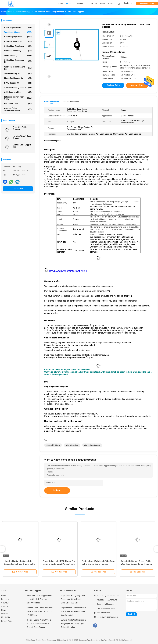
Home (4, 596)
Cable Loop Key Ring (18, 92)
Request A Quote (147, 3)
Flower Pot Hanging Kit (18, 78)
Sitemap (5, 614)
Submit (57, 491)
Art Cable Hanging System (18, 88)
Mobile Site (6, 617)
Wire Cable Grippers (18, 32)
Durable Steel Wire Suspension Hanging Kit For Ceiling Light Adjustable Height (73, 624)
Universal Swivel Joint (18, 41)
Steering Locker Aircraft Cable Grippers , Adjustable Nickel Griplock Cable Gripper (39, 624)
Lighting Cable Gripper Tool (22, 146)
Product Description (71, 102)
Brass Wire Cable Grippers (20, 128)
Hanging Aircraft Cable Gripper (22, 137)
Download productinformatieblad (68, 271)
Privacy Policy (7, 621)
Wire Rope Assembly (18, 51)
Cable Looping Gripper (18, 37)
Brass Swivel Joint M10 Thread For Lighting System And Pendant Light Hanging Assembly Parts (59, 564)
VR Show (5, 603)
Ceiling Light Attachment (18, 46)
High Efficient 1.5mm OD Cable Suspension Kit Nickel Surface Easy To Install (73, 611)
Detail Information (52, 102)
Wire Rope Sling (18, 55)
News (4, 610)
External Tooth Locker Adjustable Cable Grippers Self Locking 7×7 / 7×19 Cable (40, 611)
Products (5, 599)
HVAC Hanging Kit (18, 83)
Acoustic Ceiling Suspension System (18, 109)
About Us (5, 606)
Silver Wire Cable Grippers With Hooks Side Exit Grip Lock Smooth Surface (39, 599)
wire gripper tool (72, 445)
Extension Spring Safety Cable (18, 98)
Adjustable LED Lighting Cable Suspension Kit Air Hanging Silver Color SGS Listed (73, 599)
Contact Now (18, 189)
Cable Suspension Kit (18, 27)
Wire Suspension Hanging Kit (18, 68)
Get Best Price (113, 85)
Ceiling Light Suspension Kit (18, 61)
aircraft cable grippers (92, 445)
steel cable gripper (53, 445)
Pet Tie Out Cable (18, 104)
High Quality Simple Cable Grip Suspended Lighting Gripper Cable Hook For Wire (19, 564)
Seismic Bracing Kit (18, 74)
